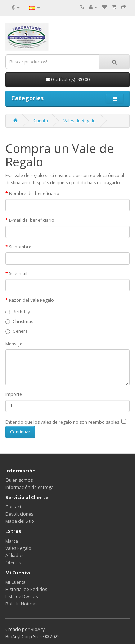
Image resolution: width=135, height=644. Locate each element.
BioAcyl (38, 629)
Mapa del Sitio (20, 521)
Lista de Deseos (22, 597)
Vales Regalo (18, 548)
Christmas (19, 321)
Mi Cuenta (15, 582)
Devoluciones (19, 514)
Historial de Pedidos (26, 589)
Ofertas (13, 563)
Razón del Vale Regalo (31, 300)
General (17, 331)
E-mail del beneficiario (32, 220)
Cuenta (41, 121)
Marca (12, 541)
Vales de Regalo (80, 121)
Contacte (15, 507)
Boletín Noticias (21, 604)
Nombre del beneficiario (34, 193)
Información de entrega (30, 487)
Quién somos (19, 480)
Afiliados (14, 555)
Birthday (18, 312)
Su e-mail (18, 274)
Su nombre (20, 247)
